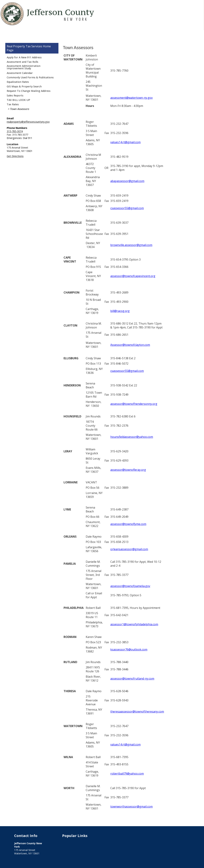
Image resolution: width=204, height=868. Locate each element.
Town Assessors (19, 109)
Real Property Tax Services (24, 46)
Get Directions (15, 156)
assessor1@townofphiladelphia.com (134, 624)
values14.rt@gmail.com (125, 142)
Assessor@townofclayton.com (130, 345)
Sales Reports (15, 95)
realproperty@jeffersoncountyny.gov (28, 122)
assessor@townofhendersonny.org (134, 404)
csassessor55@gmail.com (127, 208)
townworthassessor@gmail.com (131, 806)
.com (161, 711)
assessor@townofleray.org (128, 470)
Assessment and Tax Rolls (22, 62)
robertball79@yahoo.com (127, 774)
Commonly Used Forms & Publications (30, 77)
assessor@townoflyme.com (128, 524)
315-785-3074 (15, 131)
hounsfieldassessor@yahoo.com (132, 437)
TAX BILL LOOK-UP (18, 100)
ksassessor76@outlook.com (129, 649)
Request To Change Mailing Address (29, 91)
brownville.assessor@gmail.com (131, 245)
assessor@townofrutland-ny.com (132, 679)
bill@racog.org (120, 311)
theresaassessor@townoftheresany (134, 711)
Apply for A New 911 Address (24, 57)
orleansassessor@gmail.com (129, 549)
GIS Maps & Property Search (24, 86)
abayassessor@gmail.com (127, 181)
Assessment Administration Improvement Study (24, 67)
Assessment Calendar (20, 73)
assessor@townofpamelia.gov (130, 586)
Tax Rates (13, 104)
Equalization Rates (18, 82)
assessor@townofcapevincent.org (133, 276)
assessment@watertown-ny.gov (131, 98)
